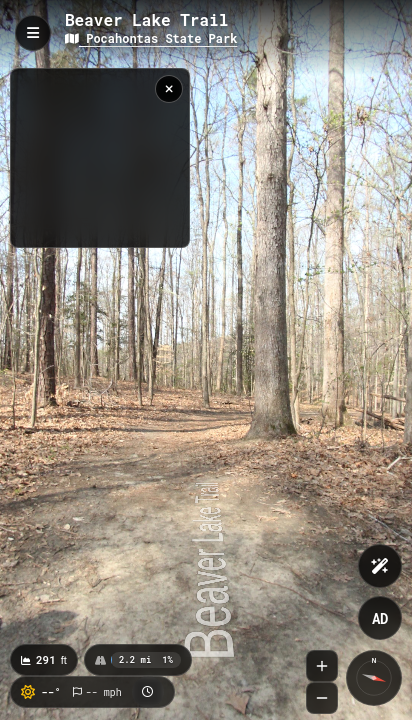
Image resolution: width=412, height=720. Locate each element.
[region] (100, 158)
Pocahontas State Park (151, 38)
